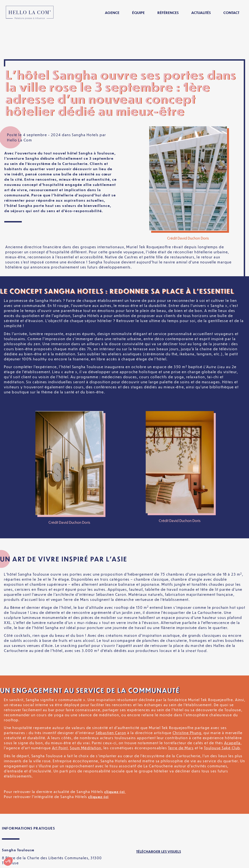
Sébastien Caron (111, 699)
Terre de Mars (181, 714)
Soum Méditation (86, 714)
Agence (112, 13)
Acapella (232, 709)
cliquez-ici (115, 758)
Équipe (138, 13)
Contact (231, 13)
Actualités (201, 13)
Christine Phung (187, 699)
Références (168, 13)
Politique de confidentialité (103, 862)
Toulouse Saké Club (222, 714)
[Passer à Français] (205, 862)
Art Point (60, 714)
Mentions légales (54, 862)
